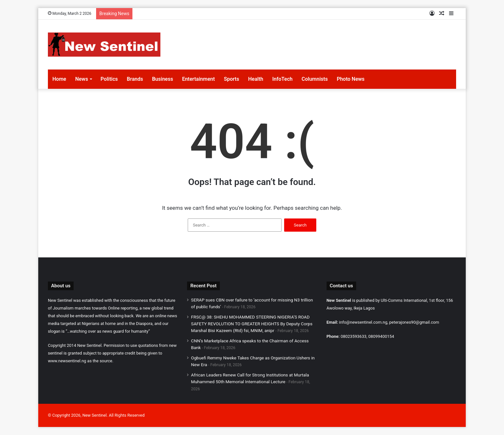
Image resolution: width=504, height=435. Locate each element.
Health (256, 79)
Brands (135, 79)
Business (162, 79)
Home (59, 79)
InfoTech (282, 79)
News (82, 79)
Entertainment (198, 79)
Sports (231, 79)
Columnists (315, 79)
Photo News (351, 79)
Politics (109, 79)
